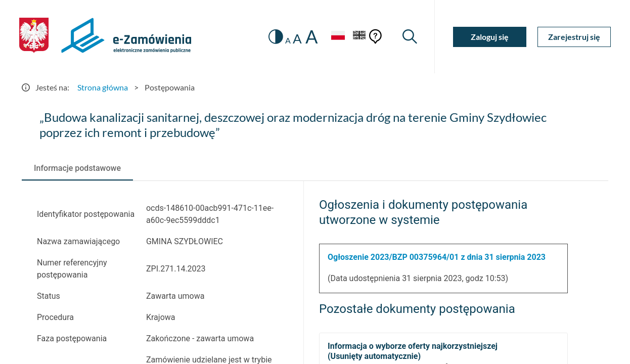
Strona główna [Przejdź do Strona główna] (103, 87)
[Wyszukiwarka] (410, 37)
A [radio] (288, 40)
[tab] (77, 168)
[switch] (276, 37)
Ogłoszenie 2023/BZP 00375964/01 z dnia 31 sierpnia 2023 (437, 257)
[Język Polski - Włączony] (338, 37)
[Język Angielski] (359, 37)
